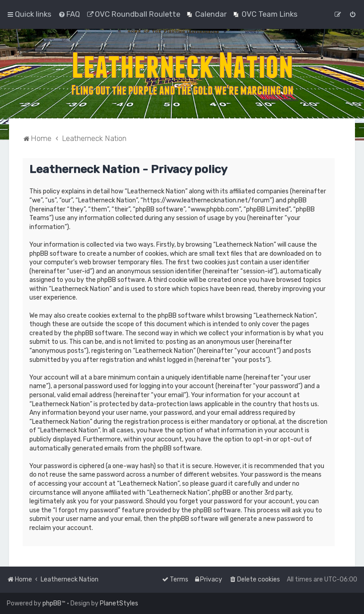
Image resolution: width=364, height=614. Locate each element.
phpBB (52, 603)
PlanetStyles (119, 603)
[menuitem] (69, 14)
